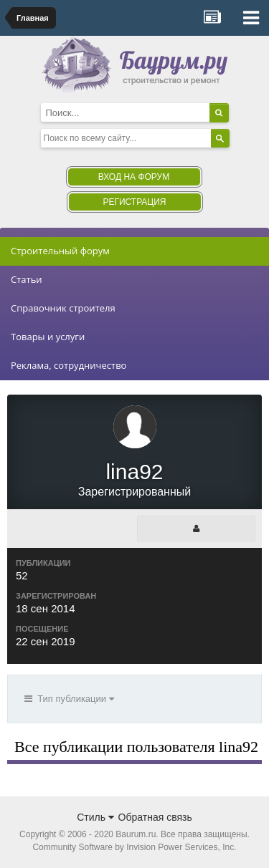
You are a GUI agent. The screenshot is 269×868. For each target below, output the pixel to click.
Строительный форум (60, 251)
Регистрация (134, 202)
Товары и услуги (48, 337)
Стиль (95, 817)
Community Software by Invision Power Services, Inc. (134, 847)
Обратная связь (155, 817)
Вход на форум (134, 177)
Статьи (27, 279)
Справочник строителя (63, 308)
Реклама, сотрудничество (69, 365)
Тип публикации (69, 699)
